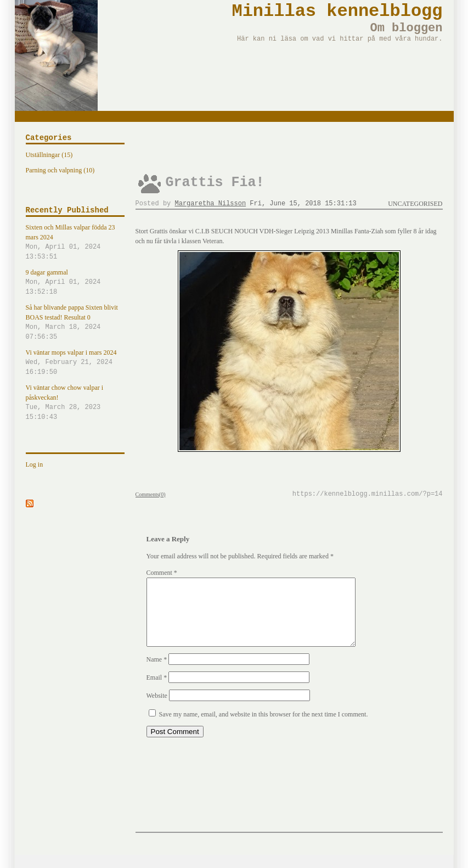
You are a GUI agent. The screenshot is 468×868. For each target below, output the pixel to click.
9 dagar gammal (75, 283)
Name (157, 673)
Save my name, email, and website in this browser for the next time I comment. (264, 727)
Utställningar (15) (49, 155)
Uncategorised (415, 204)
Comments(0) (151, 494)
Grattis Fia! (215, 183)
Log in (35, 464)
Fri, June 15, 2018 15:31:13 (303, 204)
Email (157, 691)
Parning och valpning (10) (60, 170)
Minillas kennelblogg (337, 11)
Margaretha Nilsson (211, 204)
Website (157, 709)
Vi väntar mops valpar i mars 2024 (75, 363)
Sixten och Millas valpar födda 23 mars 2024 (75, 243)
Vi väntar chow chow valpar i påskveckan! (75, 403)
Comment (162, 573)
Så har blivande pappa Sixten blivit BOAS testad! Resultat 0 (75, 323)
